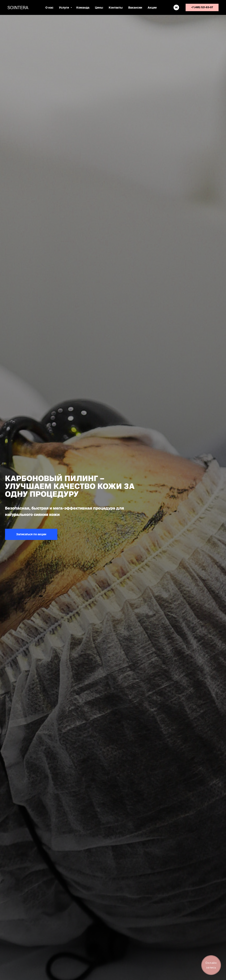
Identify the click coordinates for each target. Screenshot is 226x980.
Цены (99, 8)
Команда (83, 8)
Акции (152, 8)
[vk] (176, 7)
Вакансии (135, 8)
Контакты (116, 8)
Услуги (64, 8)
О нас (49, 8)
